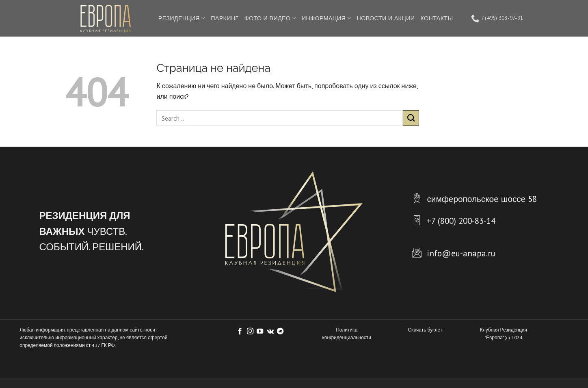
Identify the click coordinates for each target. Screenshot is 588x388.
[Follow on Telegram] (280, 332)
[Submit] (411, 118)
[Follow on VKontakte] (270, 332)
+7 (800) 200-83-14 (461, 221)
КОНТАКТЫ (437, 18)
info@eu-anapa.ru (461, 253)
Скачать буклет (425, 330)
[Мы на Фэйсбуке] (240, 332)
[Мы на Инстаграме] (250, 332)
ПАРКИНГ (225, 18)
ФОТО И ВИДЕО (270, 18)
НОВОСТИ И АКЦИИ (386, 18)
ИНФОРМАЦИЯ (326, 18)
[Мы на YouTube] (260, 332)
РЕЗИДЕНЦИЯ (182, 18)
